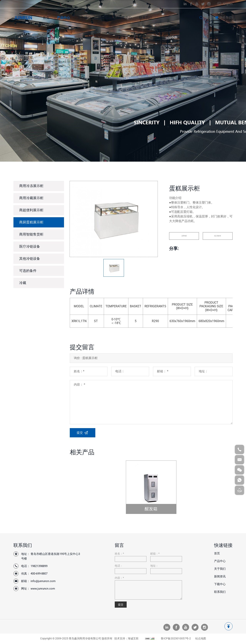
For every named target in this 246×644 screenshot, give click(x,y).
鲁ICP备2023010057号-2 (176, 639)
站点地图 (201, 639)
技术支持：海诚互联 (126, 639)
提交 (121, 605)
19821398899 (39, 566)
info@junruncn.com (43, 581)
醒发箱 (151, 509)
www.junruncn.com (43, 589)
